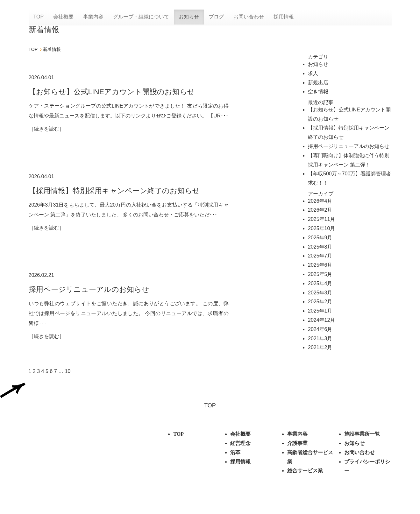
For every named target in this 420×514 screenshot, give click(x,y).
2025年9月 (320, 238)
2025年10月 (321, 228)
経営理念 (240, 450)
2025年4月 (320, 283)
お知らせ (189, 17)
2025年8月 (320, 247)
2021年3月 (320, 338)
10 (68, 378)
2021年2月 (320, 347)
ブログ (216, 17)
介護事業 (297, 450)
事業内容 (93, 17)
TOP (39, 17)
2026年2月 (320, 210)
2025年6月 (320, 265)
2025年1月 (320, 311)
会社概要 (63, 17)
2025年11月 (321, 219)
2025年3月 (320, 293)
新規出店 (318, 83)
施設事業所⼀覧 (362, 441)
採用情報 (284, 17)
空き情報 (318, 92)
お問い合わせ (249, 17)
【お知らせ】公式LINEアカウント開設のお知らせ (115, 92)
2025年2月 (320, 302)
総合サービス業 (305, 478)
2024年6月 (320, 329)
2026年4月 (320, 201)
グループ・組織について (141, 17)
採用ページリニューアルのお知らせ (92, 294)
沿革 (235, 459)
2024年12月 (321, 320)
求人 (313, 73)
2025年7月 (320, 256)
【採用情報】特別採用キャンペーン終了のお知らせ (118, 193)
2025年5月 (320, 274)
